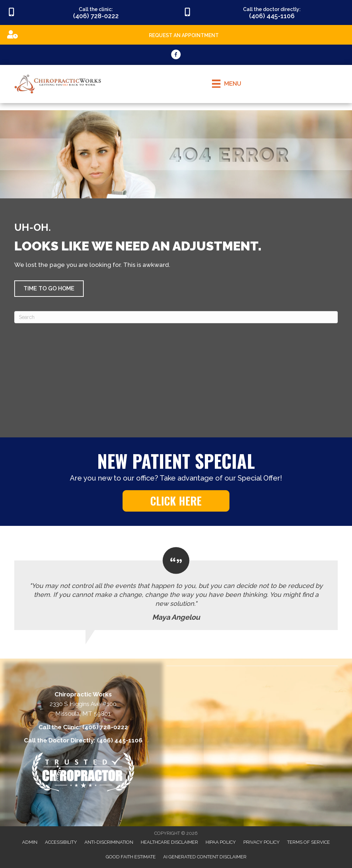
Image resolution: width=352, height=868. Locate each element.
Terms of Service (309, 842)
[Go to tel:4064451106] (264, 12)
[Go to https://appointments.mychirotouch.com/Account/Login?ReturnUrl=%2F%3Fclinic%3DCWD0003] (176, 34)
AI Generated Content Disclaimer (205, 857)
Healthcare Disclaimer (169, 842)
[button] (49, 289)
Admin (30, 842)
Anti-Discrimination (109, 842)
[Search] (176, 317)
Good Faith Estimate (131, 857)
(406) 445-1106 (120, 740)
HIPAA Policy (221, 842)
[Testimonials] (176, 589)
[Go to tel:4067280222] (88, 12)
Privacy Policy (262, 842)
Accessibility (61, 842)
